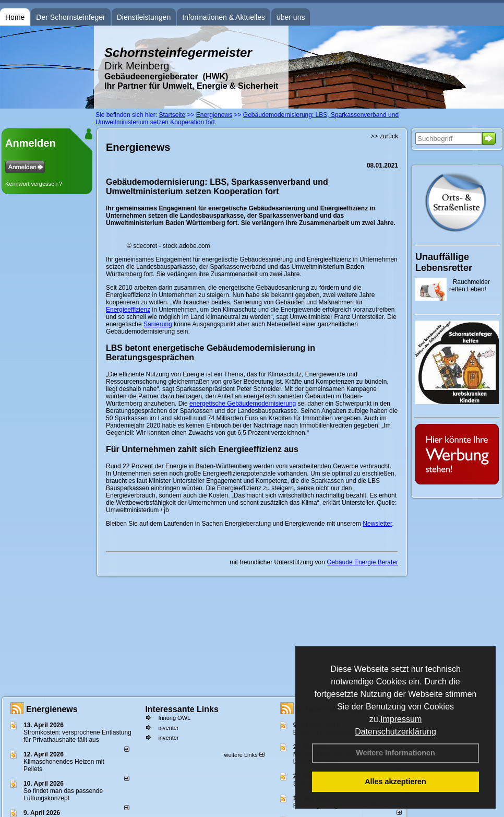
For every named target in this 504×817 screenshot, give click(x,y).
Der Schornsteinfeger (70, 17)
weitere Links (244, 755)
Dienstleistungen (144, 17)
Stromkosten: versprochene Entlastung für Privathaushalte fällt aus (77, 736)
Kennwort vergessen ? (34, 184)
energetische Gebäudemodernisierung (243, 404)
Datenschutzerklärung (395, 732)
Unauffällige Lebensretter (444, 262)
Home (15, 17)
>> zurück (384, 136)
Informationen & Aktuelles (224, 17)
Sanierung (158, 324)
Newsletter (377, 524)
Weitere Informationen (395, 753)
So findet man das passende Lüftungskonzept (63, 795)
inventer (168, 728)
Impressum (401, 719)
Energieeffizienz (128, 310)
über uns (291, 17)
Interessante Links (182, 709)
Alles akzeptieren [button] (395, 782)
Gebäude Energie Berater (362, 562)
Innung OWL (174, 718)
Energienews (52, 709)
